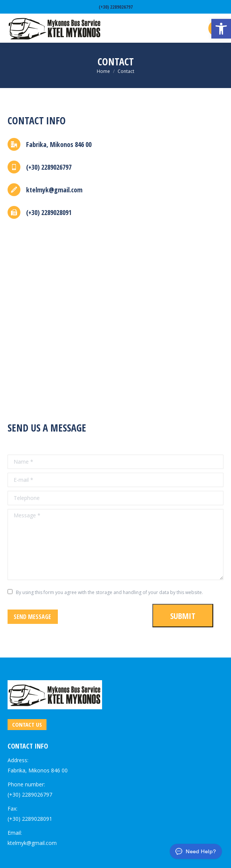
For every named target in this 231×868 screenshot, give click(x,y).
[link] (221, 29)
